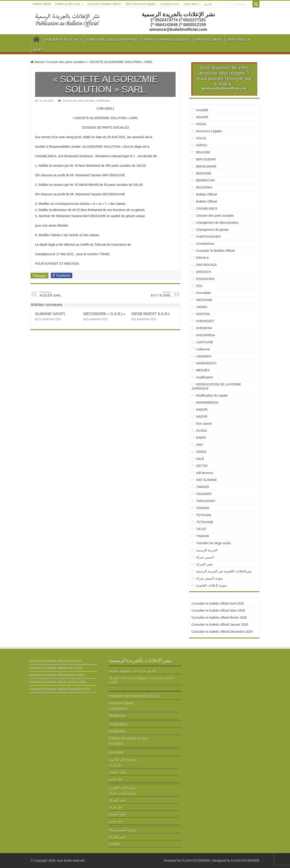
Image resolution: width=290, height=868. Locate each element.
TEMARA (204, 508)
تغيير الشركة (204, 564)
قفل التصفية (117, 772)
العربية (208, 4)
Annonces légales (121, 703)
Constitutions (205, 244)
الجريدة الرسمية (207, 550)
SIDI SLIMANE (208, 480)
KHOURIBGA (205, 335)
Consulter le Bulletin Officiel (104, 4)
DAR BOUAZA (206, 265)
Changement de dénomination (217, 223)
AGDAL (201, 124)
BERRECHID (206, 180)
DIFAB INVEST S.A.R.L (151, 314)
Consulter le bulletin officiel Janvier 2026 (220, 625)
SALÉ (200, 459)
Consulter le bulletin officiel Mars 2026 (218, 611)
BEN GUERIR (206, 159)
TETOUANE (205, 522)
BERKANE (204, 173)
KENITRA (203, 314)
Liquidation (204, 356)
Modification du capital (212, 395)
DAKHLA (202, 258)
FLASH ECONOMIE (196, 861)
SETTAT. (202, 466)
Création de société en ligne (128, 738)
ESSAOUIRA (205, 279)
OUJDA (201, 431)
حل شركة (115, 765)
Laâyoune (203, 349)
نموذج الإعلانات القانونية (211, 585)
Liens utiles (191, 4)
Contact (114, 844)
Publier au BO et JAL (68, 4)
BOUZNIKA (204, 187)
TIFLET (201, 529)
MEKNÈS (203, 370)
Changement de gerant (212, 230)
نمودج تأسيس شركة (209, 578)
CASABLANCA (207, 208)
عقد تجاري (116, 779)
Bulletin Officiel (42, 4)
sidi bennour (205, 473)
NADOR (202, 409)
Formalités (203, 293)
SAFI (199, 445)
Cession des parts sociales (66, 62)
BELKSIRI (203, 152)
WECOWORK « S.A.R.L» (104, 314)
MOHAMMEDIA (207, 402)
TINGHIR (203, 536)
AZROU (202, 145)
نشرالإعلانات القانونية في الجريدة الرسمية (224, 571)
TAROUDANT (206, 501)
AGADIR (202, 117)
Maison (38, 62)
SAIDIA (201, 452)
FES (199, 286)
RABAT (201, 438)
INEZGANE (204, 300)
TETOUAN (204, 515)
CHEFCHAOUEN (208, 237)
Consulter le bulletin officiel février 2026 (219, 618)
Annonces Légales (209, 131)
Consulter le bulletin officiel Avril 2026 (218, 603)
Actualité (202, 110)
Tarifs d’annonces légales (141, 4)
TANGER (202, 487)
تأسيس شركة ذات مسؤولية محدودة (133, 671)
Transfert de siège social (213, 543)
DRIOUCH (203, 272)
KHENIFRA (204, 328)
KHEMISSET (205, 321)
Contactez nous (170, 4)
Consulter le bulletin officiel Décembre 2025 (222, 632)
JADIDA (202, 307)
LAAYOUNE (204, 342)
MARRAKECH (206, 363)
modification (103, 101)
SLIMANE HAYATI (50, 314)
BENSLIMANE (206, 166)
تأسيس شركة (205, 557)
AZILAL (201, 138)
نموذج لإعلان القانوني (123, 759)
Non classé (204, 424)
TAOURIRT (205, 494)
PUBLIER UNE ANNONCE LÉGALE (134, 696)
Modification (117, 716)
